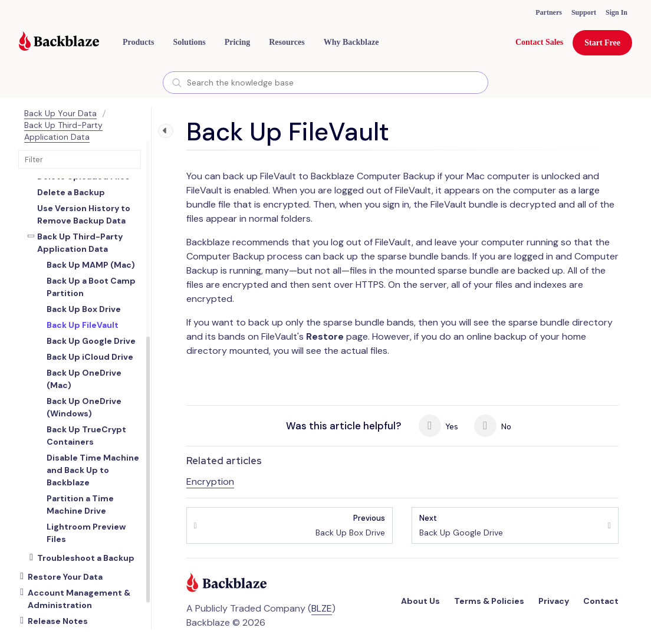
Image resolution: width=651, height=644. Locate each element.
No (493, 426)
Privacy (554, 601)
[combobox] (325, 83)
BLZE (322, 608)
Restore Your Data (65, 577)
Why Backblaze (351, 42)
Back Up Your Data (60, 113)
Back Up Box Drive (350, 525)
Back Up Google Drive (461, 525)
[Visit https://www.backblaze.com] (59, 42)
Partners (549, 12)
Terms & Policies (489, 601)
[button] (138, 42)
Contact (601, 601)
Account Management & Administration (79, 599)
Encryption (210, 482)
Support (584, 12)
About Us (420, 601)
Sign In (617, 12)
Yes (439, 426)
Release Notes (58, 621)
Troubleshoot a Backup (86, 558)
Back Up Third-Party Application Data (63, 131)
